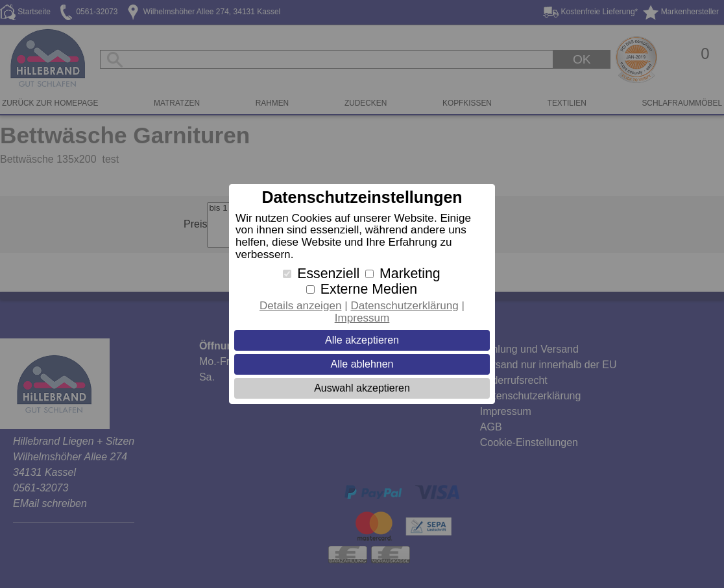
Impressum (362, 318)
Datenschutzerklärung (404, 306)
